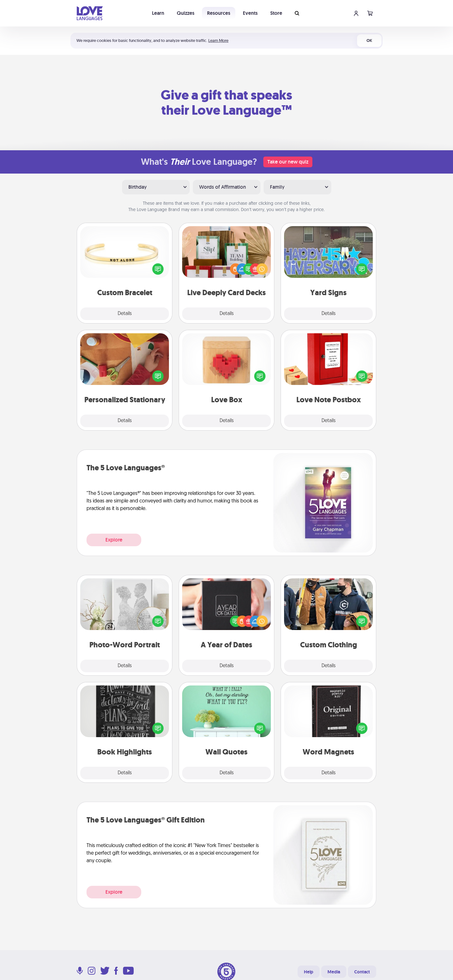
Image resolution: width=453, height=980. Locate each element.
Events (250, 13)
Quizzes (186, 13)
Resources (219, 13)
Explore (114, 540)
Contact (362, 972)
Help (309, 972)
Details (125, 314)
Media (334, 972)
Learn (158, 13)
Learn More (218, 40)
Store (276, 13)
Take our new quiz (288, 162)
